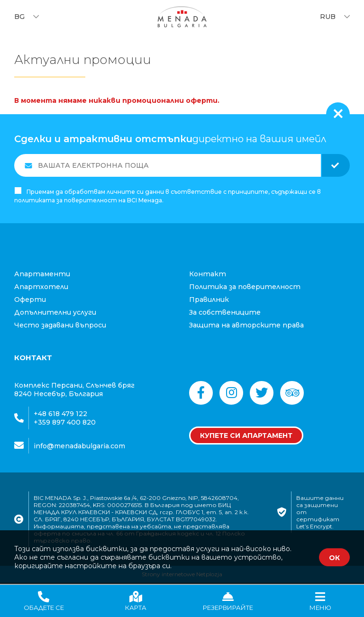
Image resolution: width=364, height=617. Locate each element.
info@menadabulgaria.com (79, 447)
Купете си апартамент (246, 436)
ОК (334, 558)
